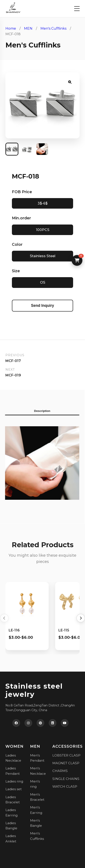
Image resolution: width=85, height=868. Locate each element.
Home (11, 28)
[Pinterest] (40, 723)
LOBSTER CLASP (66, 755)
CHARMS (60, 771)
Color (17, 244)
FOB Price (22, 192)
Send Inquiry (42, 306)
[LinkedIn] (53, 723)
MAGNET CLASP (66, 763)
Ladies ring (14, 781)
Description (40, 411)
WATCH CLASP (65, 786)
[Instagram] (28, 723)
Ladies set (14, 789)
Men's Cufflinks (53, 28)
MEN (28, 28)
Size (16, 271)
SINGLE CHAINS (66, 779)
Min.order (21, 218)
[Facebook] (16, 723)
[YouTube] (65, 723)
